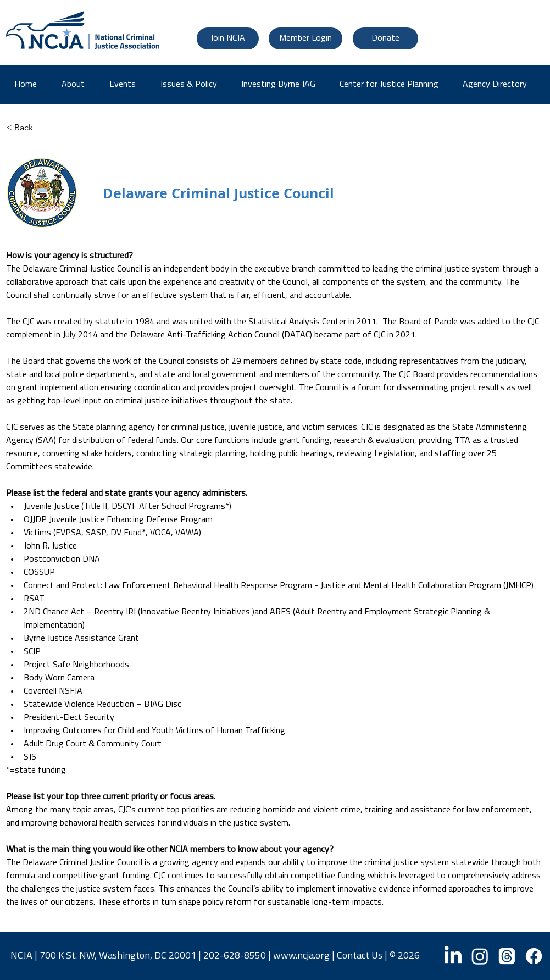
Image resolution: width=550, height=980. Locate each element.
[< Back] (42, 128)
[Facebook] (534, 956)
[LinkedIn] (453, 956)
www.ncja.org (301, 956)
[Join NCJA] (228, 38)
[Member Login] (305, 38)
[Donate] (385, 38)
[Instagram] (480, 956)
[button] (499, 85)
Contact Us (360, 956)
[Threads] (507, 956)
